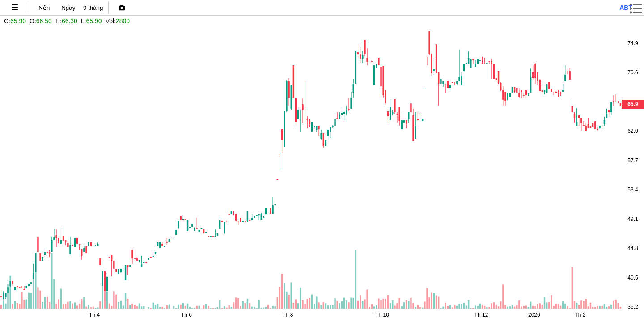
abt (626, 8)
